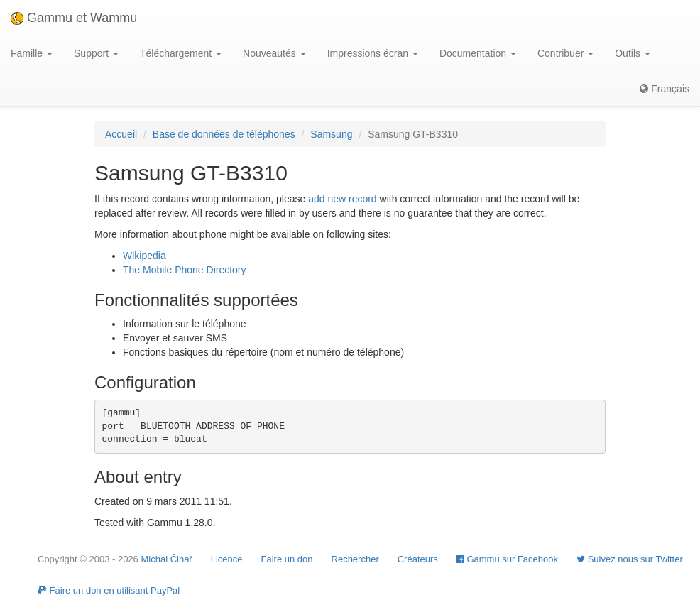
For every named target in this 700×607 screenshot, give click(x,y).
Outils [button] (633, 53)
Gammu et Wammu (74, 18)
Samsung (331, 134)
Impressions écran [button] (373, 53)
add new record (343, 199)
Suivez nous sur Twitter (630, 559)
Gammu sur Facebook (507, 559)
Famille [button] (32, 53)
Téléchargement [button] (181, 53)
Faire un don (287, 559)
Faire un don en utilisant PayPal (109, 590)
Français (665, 89)
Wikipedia (144, 256)
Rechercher (355, 559)
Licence (227, 559)
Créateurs (418, 559)
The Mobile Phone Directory (185, 270)
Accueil (121, 134)
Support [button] (96, 53)
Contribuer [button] (565, 53)
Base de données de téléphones (224, 134)
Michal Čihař (166, 559)
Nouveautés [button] (274, 53)
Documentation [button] (478, 53)
